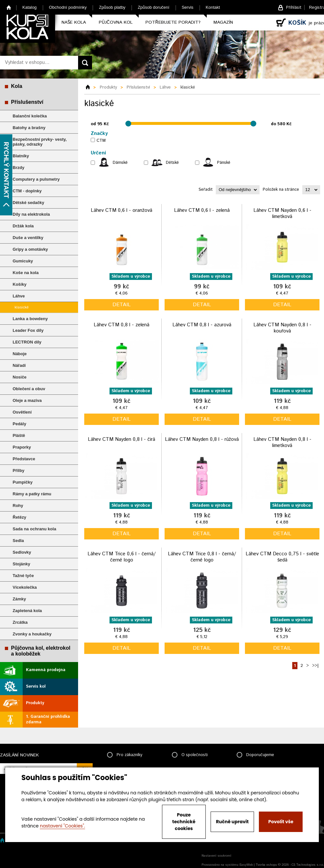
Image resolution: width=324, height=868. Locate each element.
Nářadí (19, 365)
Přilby (18, 470)
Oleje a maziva (27, 400)
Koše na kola (26, 273)
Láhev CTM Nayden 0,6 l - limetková (282, 214)
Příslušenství (27, 102)
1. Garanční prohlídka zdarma (48, 719)
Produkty (35, 703)
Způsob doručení (154, 7)
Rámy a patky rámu (32, 494)
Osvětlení (22, 412)
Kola (17, 86)
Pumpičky (23, 482)
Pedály (19, 424)
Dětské (172, 163)
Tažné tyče (23, 576)
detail (121, 305)
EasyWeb (246, 865)
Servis (188, 7)
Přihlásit (294, 8)
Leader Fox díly (28, 330)
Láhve (19, 296)
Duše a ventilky (28, 238)
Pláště (19, 435)
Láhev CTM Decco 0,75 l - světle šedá (282, 557)
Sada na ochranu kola (34, 529)
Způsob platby (112, 7)
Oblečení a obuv (29, 389)
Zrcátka (20, 622)
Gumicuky (23, 261)
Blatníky (21, 156)
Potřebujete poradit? (173, 22)
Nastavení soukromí (216, 856)
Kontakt (213, 7)
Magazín (223, 22)
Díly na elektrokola (31, 214)
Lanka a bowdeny (30, 319)
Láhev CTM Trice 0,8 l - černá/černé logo (202, 557)
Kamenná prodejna (46, 670)
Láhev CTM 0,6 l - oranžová (121, 210)
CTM (101, 141)
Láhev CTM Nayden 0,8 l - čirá (121, 439)
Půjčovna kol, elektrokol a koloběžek (41, 651)
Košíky (20, 284)
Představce (24, 459)
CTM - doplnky (27, 191)
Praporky (22, 447)
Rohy (18, 506)
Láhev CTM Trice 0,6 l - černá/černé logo (121, 557)
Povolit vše (281, 822)
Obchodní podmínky (68, 7)
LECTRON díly (27, 342)
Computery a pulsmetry (36, 179)
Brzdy (18, 168)
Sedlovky (22, 552)
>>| (315, 666)
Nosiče (20, 377)
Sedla (18, 541)
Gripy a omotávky (30, 249)
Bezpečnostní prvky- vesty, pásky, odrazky (40, 142)
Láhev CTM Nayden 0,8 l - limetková (282, 443)
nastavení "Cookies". (62, 826)
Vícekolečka (25, 587)
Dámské (120, 163)
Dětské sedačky (29, 203)
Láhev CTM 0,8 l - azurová (202, 325)
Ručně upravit (232, 822)
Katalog (29, 7)
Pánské (224, 163)
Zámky (19, 599)
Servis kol (36, 687)
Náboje (20, 354)
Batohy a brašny (29, 128)
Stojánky (21, 564)
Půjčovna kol (116, 22)
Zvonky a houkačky (32, 634)
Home (9, 7)
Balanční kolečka (30, 116)
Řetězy (19, 517)
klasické (22, 307)
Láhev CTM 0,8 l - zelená (121, 325)
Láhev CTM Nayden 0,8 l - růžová (202, 439)
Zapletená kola (27, 611)
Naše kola (74, 22)
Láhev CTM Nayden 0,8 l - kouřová (282, 328)
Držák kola (23, 226)
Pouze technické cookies (184, 822)
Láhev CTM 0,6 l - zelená (202, 210)
